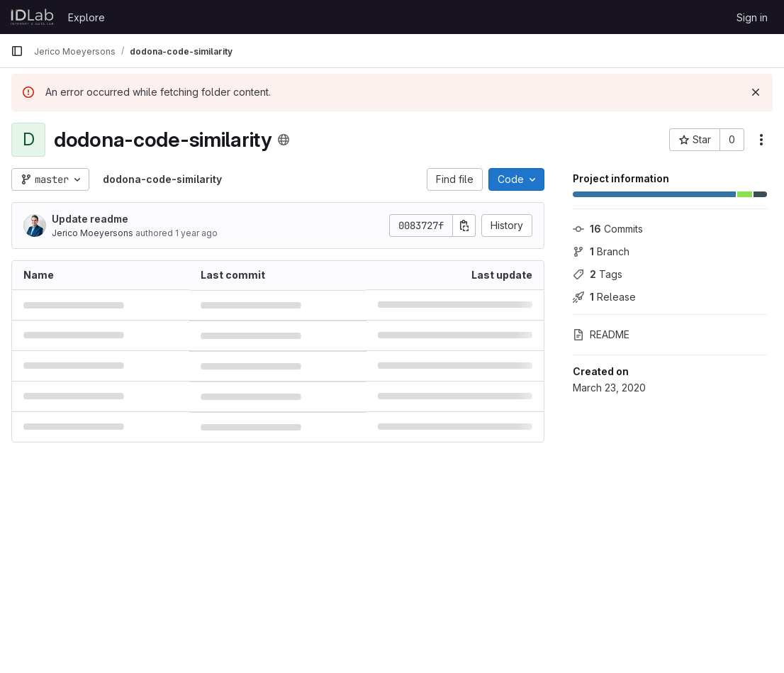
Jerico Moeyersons (93, 233)
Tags (598, 274)
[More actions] (761, 140)
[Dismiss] (756, 92)
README (601, 334)
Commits (608, 229)
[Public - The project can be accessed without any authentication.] (284, 140)
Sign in (752, 17)
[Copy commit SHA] (464, 226)
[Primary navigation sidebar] (17, 51)
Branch (601, 251)
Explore (86, 17)
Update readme (90, 219)
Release (604, 297)
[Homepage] (32, 17)
